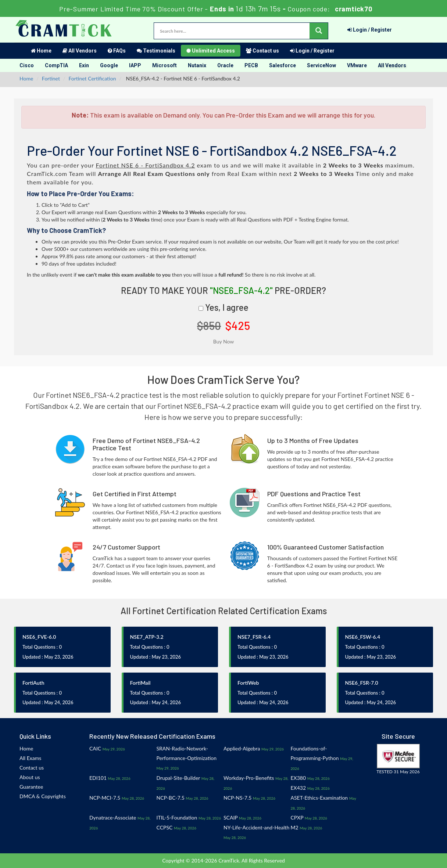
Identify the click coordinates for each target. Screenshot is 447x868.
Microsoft (165, 65)
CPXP (297, 817)
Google (109, 65)
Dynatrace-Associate (113, 817)
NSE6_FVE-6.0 (39, 637)
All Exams (30, 758)
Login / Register (370, 30)
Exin (84, 65)
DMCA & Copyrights (43, 796)
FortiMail (140, 683)
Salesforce (282, 65)
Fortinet (51, 78)
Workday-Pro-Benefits (249, 778)
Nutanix (197, 65)
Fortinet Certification (92, 78)
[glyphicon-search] (319, 31)
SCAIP (230, 817)
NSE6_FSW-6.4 (363, 637)
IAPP (135, 65)
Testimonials (156, 51)
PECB (251, 65)
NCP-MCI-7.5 (105, 798)
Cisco (27, 65)
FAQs (117, 51)
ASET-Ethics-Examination (319, 798)
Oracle (225, 65)
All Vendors (80, 51)
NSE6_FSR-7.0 (362, 683)
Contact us (262, 51)
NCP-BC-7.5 (171, 798)
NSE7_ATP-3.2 (147, 637)
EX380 (298, 778)
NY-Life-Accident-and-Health (256, 827)
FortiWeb (248, 683)
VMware (357, 65)
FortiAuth (33, 683)
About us (30, 777)
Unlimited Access (211, 51)
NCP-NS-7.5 (237, 798)
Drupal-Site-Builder (178, 778)
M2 (295, 827)
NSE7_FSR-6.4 (254, 637)
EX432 (298, 788)
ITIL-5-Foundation (177, 817)
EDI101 (98, 778)
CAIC (95, 748)
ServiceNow (321, 65)
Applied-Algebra (242, 748)
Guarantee (31, 787)
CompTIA (56, 65)
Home (41, 51)
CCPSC (165, 827)
